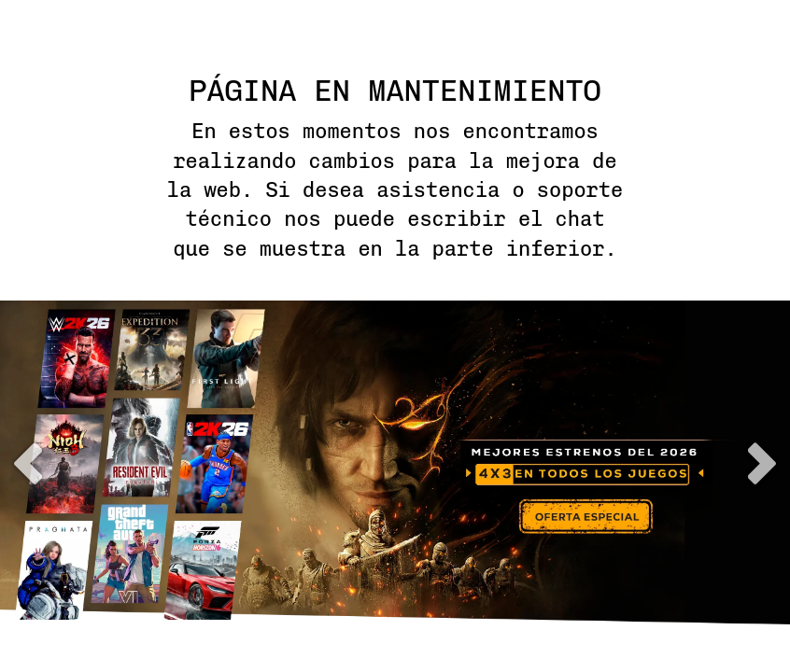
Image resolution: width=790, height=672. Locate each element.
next (762, 463)
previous (28, 463)
